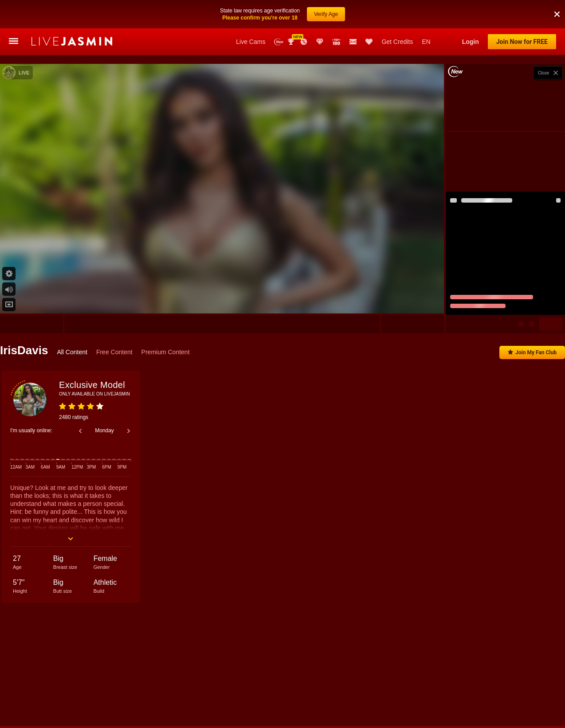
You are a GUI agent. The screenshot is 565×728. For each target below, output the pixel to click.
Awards (292, 42)
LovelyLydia (166, 688)
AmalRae (371, 688)
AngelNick (254, 688)
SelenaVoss (406, 688)
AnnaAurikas (292, 688)
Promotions (304, 42)
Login (471, 42)
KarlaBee (515, 688)
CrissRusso (550, 688)
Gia (195, 688)
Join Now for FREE (522, 42)
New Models (279, 42)
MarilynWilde (478, 688)
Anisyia (132, 688)
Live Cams (251, 42)
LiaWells (221, 688)
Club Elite (320, 42)
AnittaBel (441, 688)
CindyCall (100, 688)
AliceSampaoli (61, 688)
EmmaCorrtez (334, 688)
